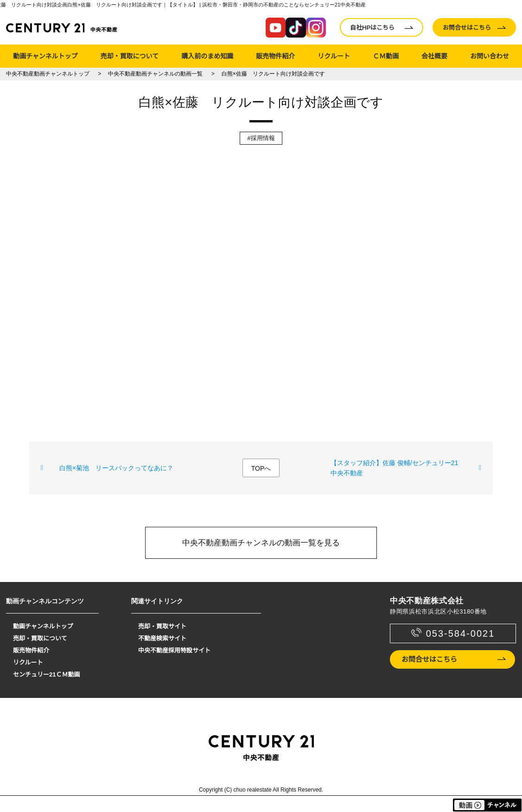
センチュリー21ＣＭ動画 (46, 675)
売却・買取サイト (162, 626)
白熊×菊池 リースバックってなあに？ (116, 468)
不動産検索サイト (162, 638)
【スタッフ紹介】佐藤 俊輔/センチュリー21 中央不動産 (394, 468)
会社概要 (434, 56)
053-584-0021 (461, 633)
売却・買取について (130, 56)
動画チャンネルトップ (45, 56)
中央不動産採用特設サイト (174, 650)
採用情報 (263, 138)
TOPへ (261, 468)
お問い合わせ (490, 56)
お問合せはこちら (467, 28)
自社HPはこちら (372, 28)
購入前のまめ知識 (207, 56)
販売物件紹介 (275, 56)
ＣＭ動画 (386, 56)
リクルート (334, 56)
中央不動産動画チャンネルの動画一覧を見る (261, 543)
